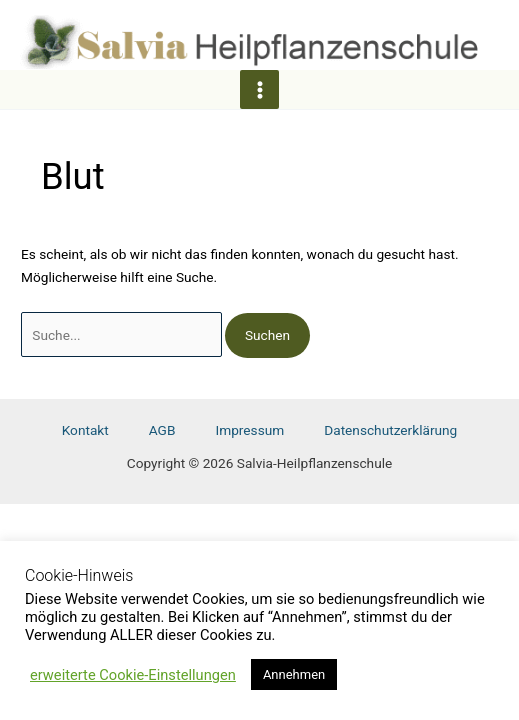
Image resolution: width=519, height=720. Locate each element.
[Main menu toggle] (259, 89)
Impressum (249, 430)
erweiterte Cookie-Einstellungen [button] (133, 675)
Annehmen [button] (294, 674)
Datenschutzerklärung (390, 430)
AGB (162, 430)
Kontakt (85, 430)
